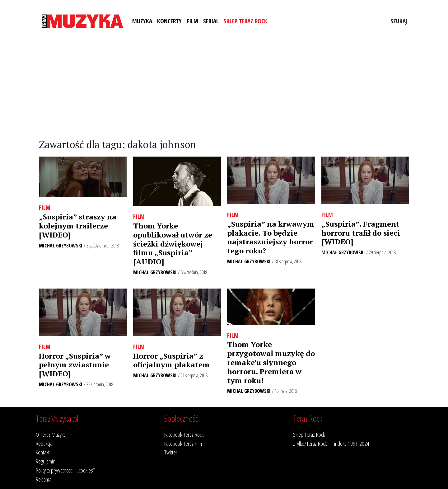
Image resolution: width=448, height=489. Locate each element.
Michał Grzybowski (61, 246)
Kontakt (43, 452)
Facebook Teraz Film (183, 443)
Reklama (44, 479)
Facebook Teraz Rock (184, 434)
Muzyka (142, 21)
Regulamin (46, 461)
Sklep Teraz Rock (245, 21)
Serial (211, 21)
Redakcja (44, 443)
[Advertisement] (224, 86)
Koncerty (169, 21)
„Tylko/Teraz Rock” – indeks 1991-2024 (331, 443)
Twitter (171, 452)
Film (192, 21)
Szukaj (399, 21)
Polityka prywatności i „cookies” (65, 470)
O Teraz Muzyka (51, 434)
